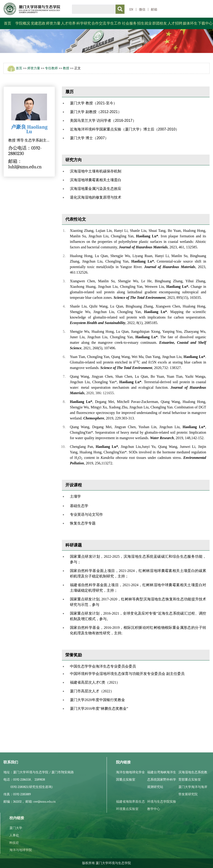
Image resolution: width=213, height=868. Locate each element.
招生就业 (144, 23)
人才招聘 (175, 23)
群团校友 (160, 23)
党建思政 (38, 23)
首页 (8, 23)
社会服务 (129, 23)
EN (131, 10)
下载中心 (205, 23)
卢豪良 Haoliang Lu (29, 129)
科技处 (14, 843)
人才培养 (68, 23)
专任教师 (51, 68)
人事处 (14, 835)
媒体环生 (190, 23)
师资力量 (53, 23)
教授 (66, 68)
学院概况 (23, 23)
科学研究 (84, 23)
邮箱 (154, 10)
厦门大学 (16, 828)
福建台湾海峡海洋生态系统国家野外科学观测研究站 (162, 780)
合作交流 (99, 23)
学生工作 (114, 23)
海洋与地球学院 (21, 850)
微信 (142, 10)
